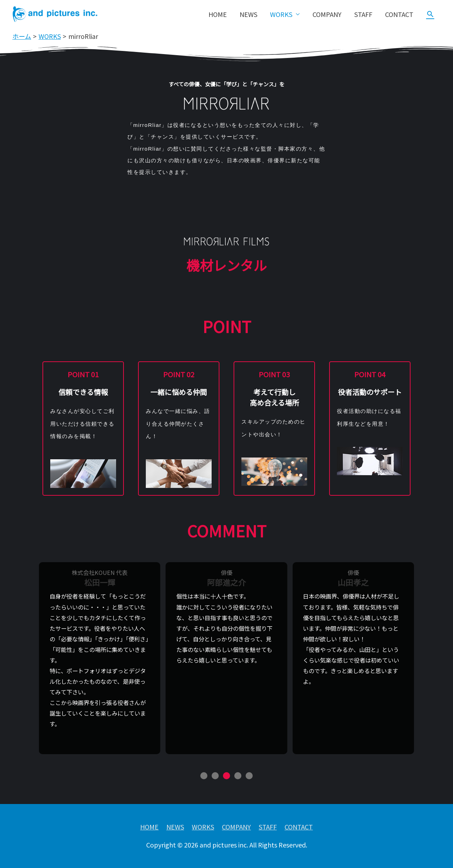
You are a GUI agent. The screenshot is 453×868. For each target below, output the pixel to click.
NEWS (248, 14)
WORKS (281, 14)
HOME (218, 14)
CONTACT (399, 14)
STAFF (363, 14)
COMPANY (327, 14)
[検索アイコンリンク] (430, 14)
